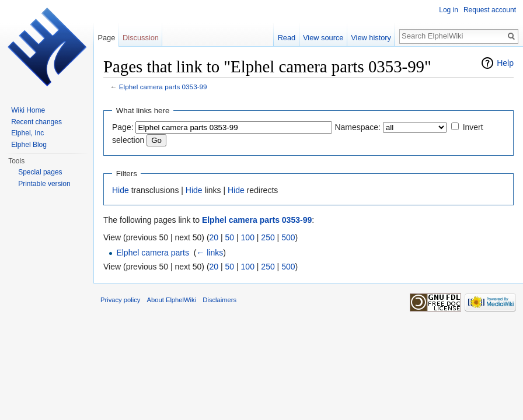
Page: (123, 127)
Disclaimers (219, 300)
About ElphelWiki (172, 300)
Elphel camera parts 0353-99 (163, 87)
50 (230, 237)
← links (210, 253)
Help (505, 63)
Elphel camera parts (153, 253)
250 (268, 237)
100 (248, 237)
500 (288, 237)
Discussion (141, 38)
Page (106, 38)
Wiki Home (28, 110)
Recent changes (36, 122)
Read (287, 38)
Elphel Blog (29, 145)
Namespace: (358, 127)
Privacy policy (120, 300)
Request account (490, 10)
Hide (121, 190)
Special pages (40, 172)
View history (371, 38)
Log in (449, 10)
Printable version (44, 184)
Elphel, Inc (27, 133)
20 (214, 237)
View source (323, 38)
